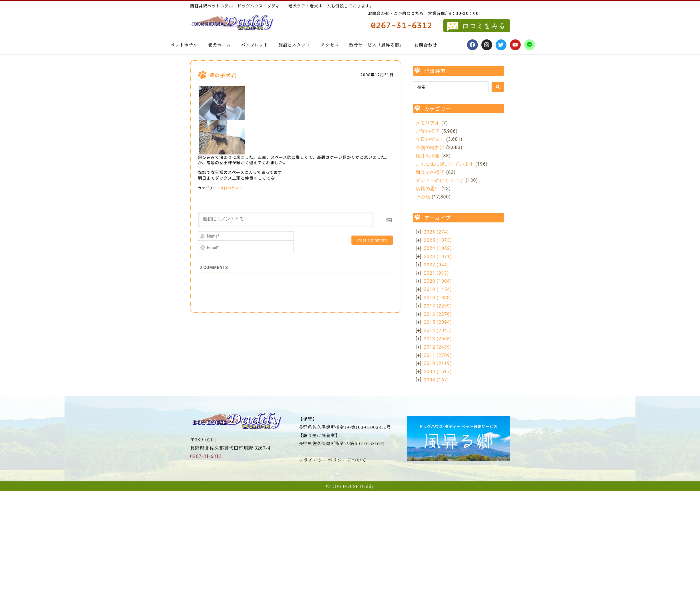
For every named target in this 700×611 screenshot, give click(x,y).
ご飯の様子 (428, 131)
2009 (438, 372)
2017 (438, 306)
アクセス (330, 45)
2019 (438, 289)
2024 (438, 248)
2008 (437, 380)
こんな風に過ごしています (445, 164)
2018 (438, 298)
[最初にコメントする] (286, 220)
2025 (438, 240)
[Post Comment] (372, 240)
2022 (437, 265)
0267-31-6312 (206, 456)
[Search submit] (498, 87)
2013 (438, 339)
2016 (438, 314)
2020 (438, 281)
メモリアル (428, 123)
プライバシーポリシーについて (333, 460)
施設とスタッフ (294, 45)
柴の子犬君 (223, 75)
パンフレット (255, 45)
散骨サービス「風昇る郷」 (377, 45)
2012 (438, 347)
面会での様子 (430, 172)
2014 (438, 330)
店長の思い (428, 189)
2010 (438, 363)
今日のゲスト (231, 188)
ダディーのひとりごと (440, 180)
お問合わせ (426, 45)
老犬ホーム (219, 45)
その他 (423, 197)
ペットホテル (184, 45)
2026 (437, 232)
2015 (438, 322)
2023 (438, 257)
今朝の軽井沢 (430, 147)
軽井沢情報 (428, 156)
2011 (438, 355)
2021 (437, 273)
